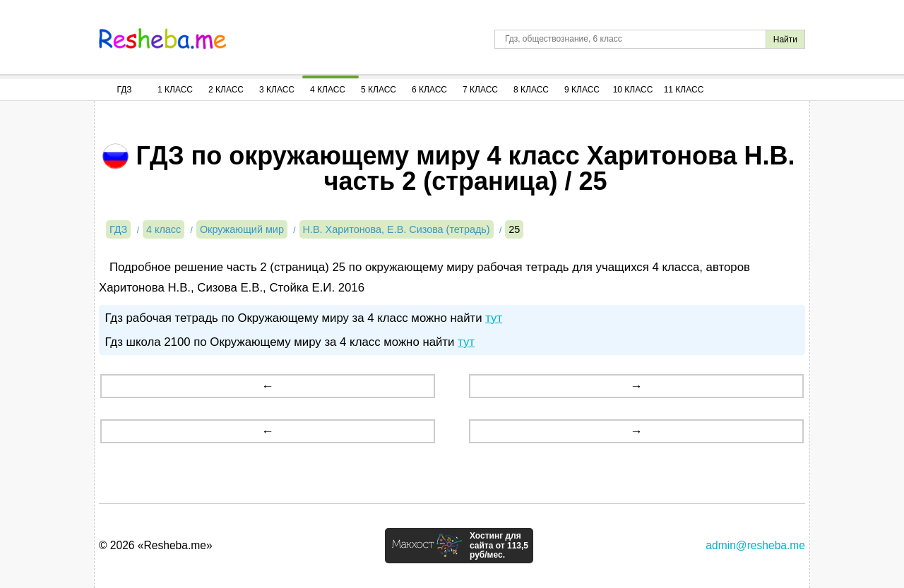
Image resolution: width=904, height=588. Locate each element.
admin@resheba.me (755, 545)
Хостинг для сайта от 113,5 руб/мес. (499, 546)
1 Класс (175, 90)
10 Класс (633, 90)
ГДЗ (124, 90)
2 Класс (226, 90)
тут (494, 318)
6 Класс (429, 90)
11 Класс (684, 90)
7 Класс (480, 90)
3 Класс (277, 90)
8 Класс (531, 90)
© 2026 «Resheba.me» (156, 545)
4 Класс (328, 90)
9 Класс (582, 90)
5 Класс (379, 90)
